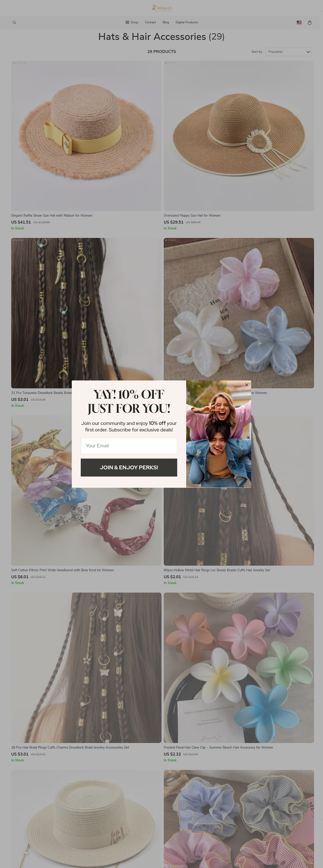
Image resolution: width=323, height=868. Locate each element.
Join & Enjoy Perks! (129, 467)
